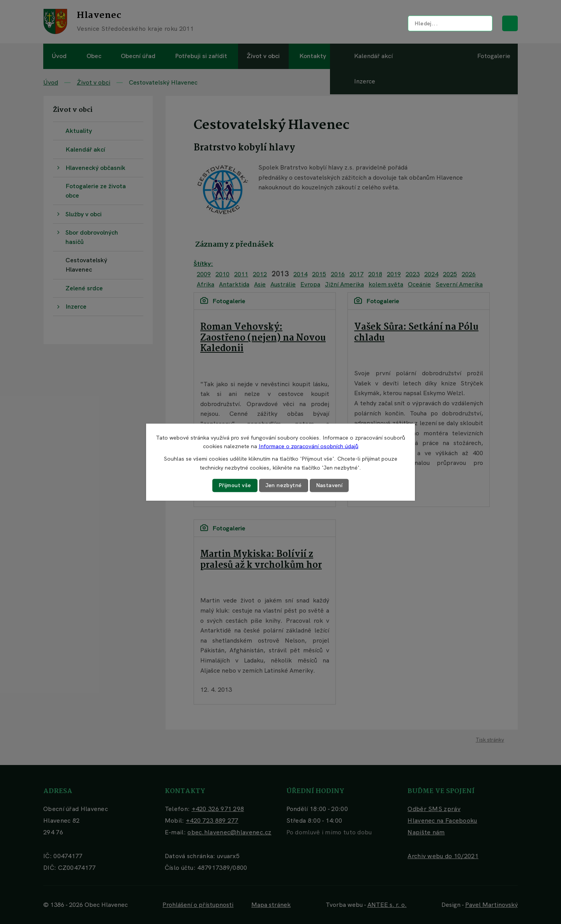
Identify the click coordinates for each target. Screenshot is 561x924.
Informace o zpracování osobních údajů (309, 446)
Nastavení (329, 485)
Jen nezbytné (284, 485)
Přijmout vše (235, 485)
